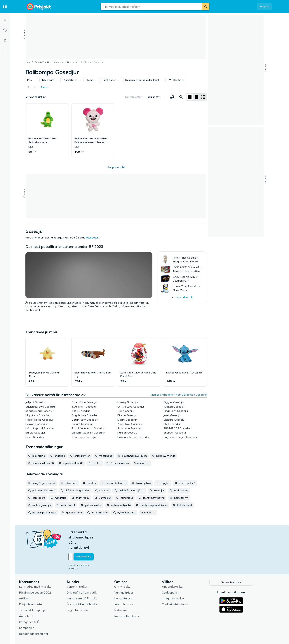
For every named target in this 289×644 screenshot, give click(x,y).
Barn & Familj (42, 62)
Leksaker (58, 62)
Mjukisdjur (92, 238)
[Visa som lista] (196, 97)
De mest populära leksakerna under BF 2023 (64, 246)
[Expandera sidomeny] (5, 20)
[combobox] (151, 7)
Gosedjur (72, 62)
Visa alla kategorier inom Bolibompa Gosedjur (179, 395)
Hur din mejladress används (92, 549)
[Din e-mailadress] (101, 541)
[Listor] (5, 30)
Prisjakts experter (40, 588)
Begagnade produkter (42, 617)
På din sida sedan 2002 (44, 576)
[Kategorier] (5, 7)
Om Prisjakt (131, 570)
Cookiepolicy (179, 576)
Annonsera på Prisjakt (90, 582)
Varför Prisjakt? (85, 570)
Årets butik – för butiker (91, 588)
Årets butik (35, 600)
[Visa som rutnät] (190, 97)
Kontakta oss (132, 582)
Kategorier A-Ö (38, 606)
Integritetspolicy (182, 582)
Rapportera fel (116, 167)
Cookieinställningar (184, 588)
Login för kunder (86, 594)
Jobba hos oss (132, 588)
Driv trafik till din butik (90, 576)
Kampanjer (35, 612)
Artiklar (33, 582)
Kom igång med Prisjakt (44, 570)
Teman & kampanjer (41, 594)
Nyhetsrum (130, 594)
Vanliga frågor (132, 576)
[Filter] (5, 51)
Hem (28, 62)
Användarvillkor (181, 570)
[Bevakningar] (5, 41)
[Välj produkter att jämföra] (172, 97)
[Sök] (206, 7)
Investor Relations (135, 600)
